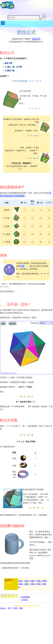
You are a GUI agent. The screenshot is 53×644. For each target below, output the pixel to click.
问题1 (21, 581)
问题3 (33, 581)
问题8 (33, 584)
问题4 (39, 581)
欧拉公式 (36, 39)
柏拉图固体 (26, 597)
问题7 (27, 584)
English (3, 608)
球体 (23, 266)
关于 (10, 608)
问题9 (39, 584)
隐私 (21, 608)
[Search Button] (42, 17)
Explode (13, 323)
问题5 (45, 581)
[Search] (24, 17)
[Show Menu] (3, 25)
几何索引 (25, 600)
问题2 (27, 581)
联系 (15, 608)
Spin (3, 323)
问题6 (21, 584)
